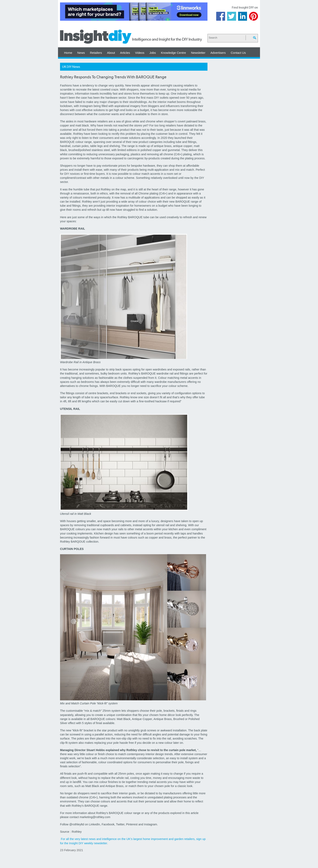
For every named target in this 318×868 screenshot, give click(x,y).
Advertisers (218, 53)
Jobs (153, 53)
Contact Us (238, 53)
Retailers (96, 53)
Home (68, 53)
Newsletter (198, 53)
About (111, 53)
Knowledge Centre (173, 53)
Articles (125, 53)
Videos (140, 53)
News (81, 53)
